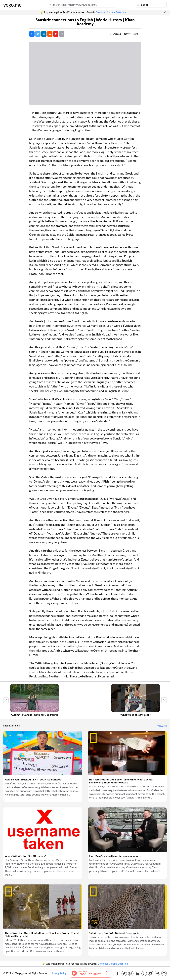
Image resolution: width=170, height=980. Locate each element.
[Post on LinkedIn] (44, 34)
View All (162, 726)
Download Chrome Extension (111, 12)
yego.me (12, 5)
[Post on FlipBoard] (56, 34)
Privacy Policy (59, 973)
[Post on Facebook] (32, 34)
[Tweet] (38, 34)
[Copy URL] (62, 34)
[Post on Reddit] (50, 34)
